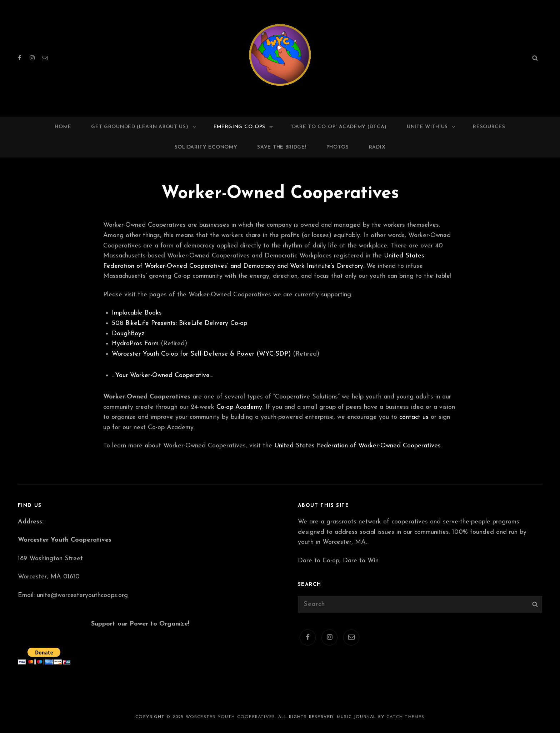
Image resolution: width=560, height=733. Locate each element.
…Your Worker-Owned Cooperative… (162, 375)
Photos (338, 147)
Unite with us (431, 127)
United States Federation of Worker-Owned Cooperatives (357, 446)
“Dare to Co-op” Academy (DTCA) (339, 127)
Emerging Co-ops (244, 127)
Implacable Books (137, 313)
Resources (489, 127)
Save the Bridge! (282, 147)
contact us (414, 417)
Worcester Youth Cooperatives (231, 717)
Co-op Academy (239, 407)
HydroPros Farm (135, 344)
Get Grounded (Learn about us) (144, 127)
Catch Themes (405, 717)
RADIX (377, 147)
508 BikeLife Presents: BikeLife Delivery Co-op (179, 323)
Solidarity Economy (206, 147)
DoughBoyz (128, 334)
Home (63, 127)
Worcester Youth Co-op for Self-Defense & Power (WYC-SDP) (201, 354)
